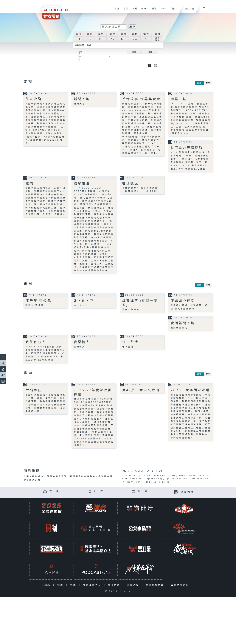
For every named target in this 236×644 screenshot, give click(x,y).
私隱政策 (134, 585)
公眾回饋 (187, 492)
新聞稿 (47, 585)
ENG (187, 9)
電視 (116, 10)
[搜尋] (204, 8)
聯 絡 (143, 491)
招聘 (61, 585)
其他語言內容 (181, 585)
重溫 (153, 10)
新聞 (134, 10)
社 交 (99, 491)
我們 (172, 10)
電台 (125, 10)
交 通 (54, 491)
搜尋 (150, 52)
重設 (134, 52)
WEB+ (144, 10)
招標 (74, 585)
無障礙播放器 (156, 585)
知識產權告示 (93, 585)
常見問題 (115, 585)
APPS (163, 10)
